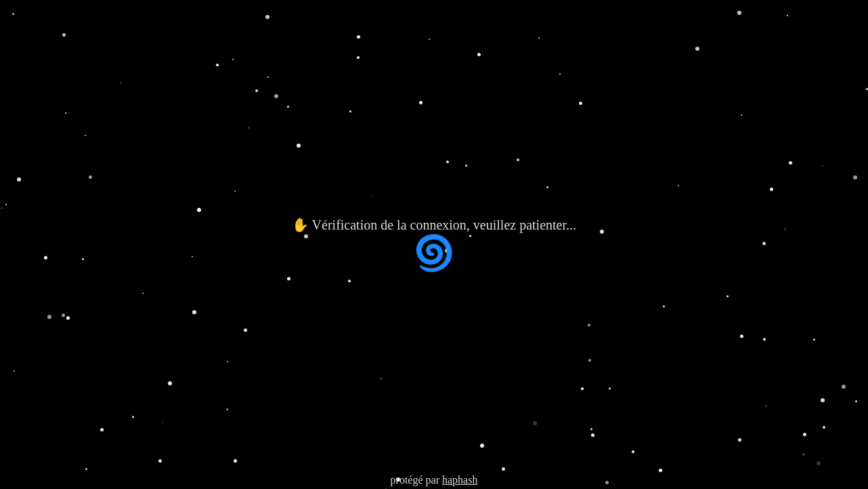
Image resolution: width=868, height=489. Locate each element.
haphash (460, 480)
